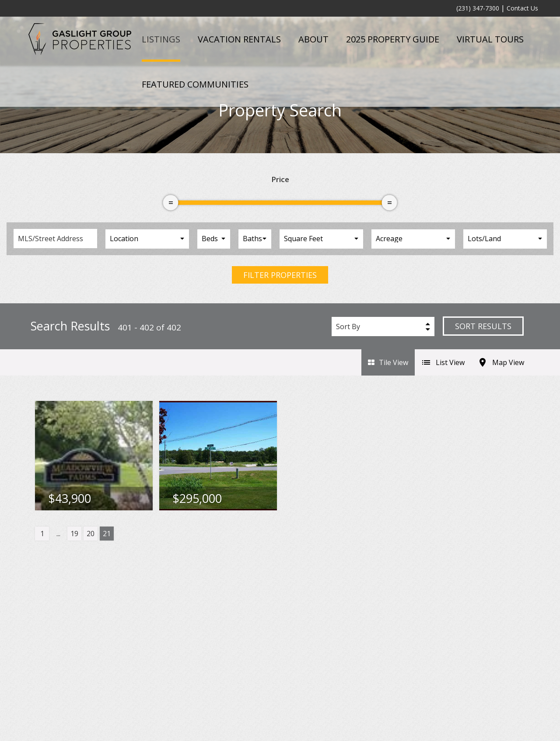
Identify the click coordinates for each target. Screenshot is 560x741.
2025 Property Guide (393, 39)
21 (107, 534)
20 (91, 534)
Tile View (388, 362)
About (313, 39)
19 (74, 534)
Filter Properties (280, 275)
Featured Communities (195, 84)
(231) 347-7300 (478, 8)
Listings (161, 39)
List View (443, 362)
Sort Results (483, 326)
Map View (501, 362)
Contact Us (522, 8)
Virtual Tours (490, 39)
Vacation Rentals (239, 39)
